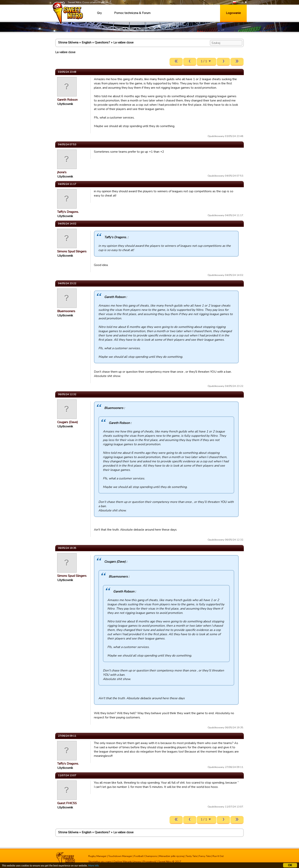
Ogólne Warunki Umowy (127, 862)
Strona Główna (68, 42)
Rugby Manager (97, 856)
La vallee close (123, 42)
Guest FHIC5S (67, 803)
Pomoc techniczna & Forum (132, 13)
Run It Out (218, 856)
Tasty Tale (191, 856)
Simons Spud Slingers (72, 251)
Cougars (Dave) (68, 422)
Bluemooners (66, 311)
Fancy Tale (205, 856)
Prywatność (150, 862)
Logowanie (233, 13)
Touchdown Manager (120, 856)
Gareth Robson (67, 100)
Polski (238, 2)
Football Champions (146, 856)
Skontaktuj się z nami (100, 862)
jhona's (62, 172)
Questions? (102, 42)
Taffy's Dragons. (68, 212)
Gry (99, 13)
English (87, 42)
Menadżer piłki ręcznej (172, 856)
